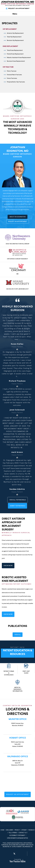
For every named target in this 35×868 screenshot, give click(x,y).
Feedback (31, 830)
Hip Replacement (10, 29)
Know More (8, 566)
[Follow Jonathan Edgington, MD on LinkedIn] (19, 854)
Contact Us (23, 833)
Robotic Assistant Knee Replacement (19, 57)
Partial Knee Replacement (15, 54)
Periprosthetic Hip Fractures (16, 82)
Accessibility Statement (17, 835)
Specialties (10, 23)
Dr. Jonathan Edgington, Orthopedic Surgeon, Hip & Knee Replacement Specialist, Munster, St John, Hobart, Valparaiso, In (17, 845)
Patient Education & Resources (17, 650)
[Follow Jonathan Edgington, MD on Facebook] (10, 854)
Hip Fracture (8, 67)
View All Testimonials (18, 500)
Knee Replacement (10, 46)
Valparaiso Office (17, 756)
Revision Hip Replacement (15, 40)
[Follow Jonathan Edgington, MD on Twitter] (14, 854)
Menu (17, 14)
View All (18, 635)
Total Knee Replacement (15, 50)
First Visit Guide (26, 669)
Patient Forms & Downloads (9, 669)
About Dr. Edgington (17, 217)
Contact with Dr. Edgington (17, 706)
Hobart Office (18, 738)
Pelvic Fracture (12, 71)
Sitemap (24, 830)
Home (2, 830)
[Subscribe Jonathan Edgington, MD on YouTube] (23, 854)
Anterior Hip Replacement (15, 33)
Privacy (17, 830)
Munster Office (18, 719)
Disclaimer (9, 830)
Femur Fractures (12, 78)
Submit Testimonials (17, 506)
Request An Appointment (18, 9)
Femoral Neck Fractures (14, 75)
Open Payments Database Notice (17, 838)
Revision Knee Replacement (16, 61)
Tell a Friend (13, 833)
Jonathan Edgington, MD (17, 152)
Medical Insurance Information (17, 686)
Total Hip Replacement (14, 37)
